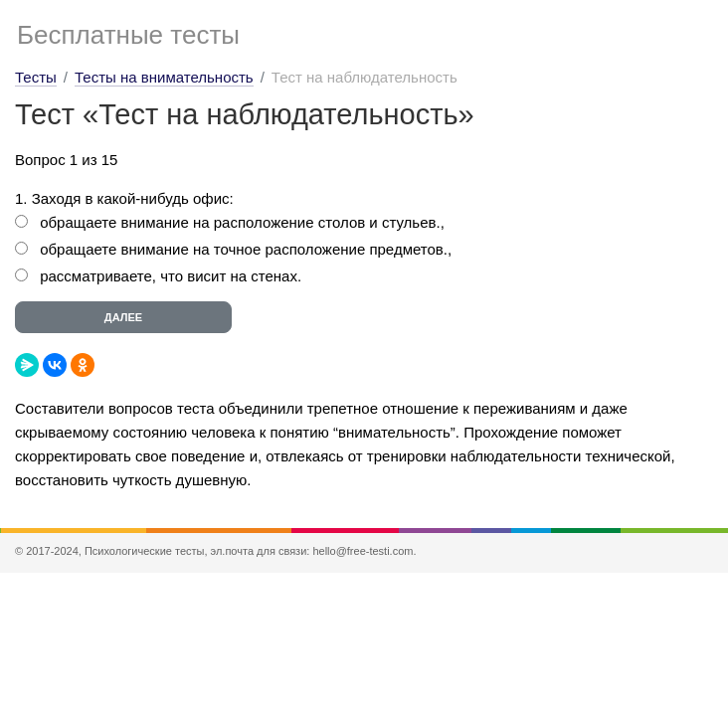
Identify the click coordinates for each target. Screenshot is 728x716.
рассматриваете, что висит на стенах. (171, 276)
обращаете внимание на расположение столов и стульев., (242, 222)
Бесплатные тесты (128, 35)
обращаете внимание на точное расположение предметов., (246, 249)
